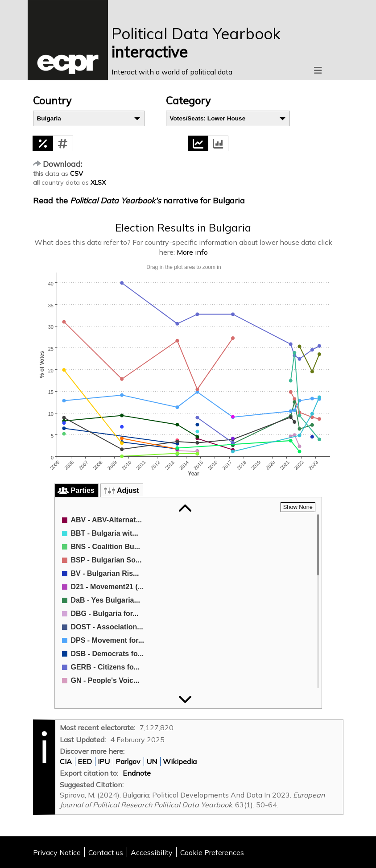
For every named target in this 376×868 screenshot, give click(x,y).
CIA (66, 761)
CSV (76, 174)
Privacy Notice (57, 852)
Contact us (106, 852)
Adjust (128, 490)
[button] (43, 143)
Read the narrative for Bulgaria (139, 200)
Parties (83, 490)
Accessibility (152, 852)
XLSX (98, 182)
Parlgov (128, 761)
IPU (104, 761)
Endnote (137, 773)
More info (192, 252)
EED (85, 761)
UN (152, 761)
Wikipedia (180, 761)
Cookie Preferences (212, 852)
